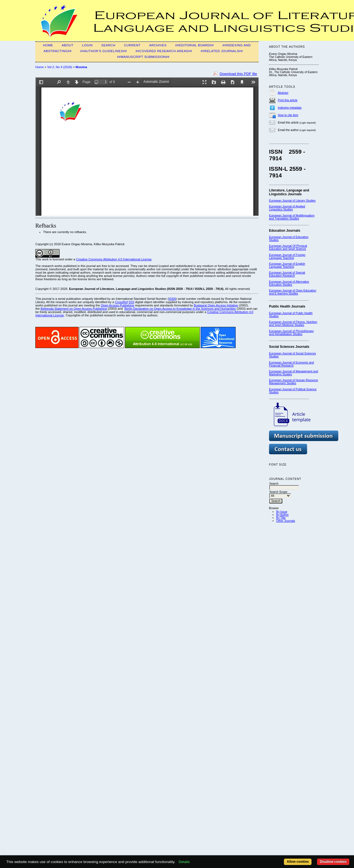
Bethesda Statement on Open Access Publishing (74, 309)
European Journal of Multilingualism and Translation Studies (292, 217)
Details (184, 862)
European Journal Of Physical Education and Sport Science (288, 247)
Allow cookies (298, 862)
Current (132, 45)
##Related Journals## (222, 51)
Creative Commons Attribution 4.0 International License (114, 259)
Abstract (283, 93)
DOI (131, 302)
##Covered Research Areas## (164, 51)
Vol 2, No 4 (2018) (60, 67)
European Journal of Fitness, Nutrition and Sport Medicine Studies (293, 324)
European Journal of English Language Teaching (287, 265)
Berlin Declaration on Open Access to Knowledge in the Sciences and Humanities (180, 309)
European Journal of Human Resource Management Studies (293, 382)
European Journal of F (283, 255)
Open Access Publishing (117, 305)
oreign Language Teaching (287, 257)
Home (48, 45)
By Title (281, 518)
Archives (158, 45)
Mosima (81, 67)
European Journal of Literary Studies (292, 201)
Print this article (288, 100)
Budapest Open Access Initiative (216, 305)
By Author (282, 515)
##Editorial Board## (195, 45)
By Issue (282, 512)
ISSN (172, 299)
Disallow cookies (333, 862)
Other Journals (286, 521)
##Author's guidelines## (104, 51)
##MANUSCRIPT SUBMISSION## (143, 57)
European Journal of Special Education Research (287, 274)
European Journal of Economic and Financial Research (291, 364)
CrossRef (122, 302)
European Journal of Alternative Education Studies (289, 283)
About (68, 45)
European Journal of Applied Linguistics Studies (287, 208)
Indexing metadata (290, 108)
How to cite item (288, 115)
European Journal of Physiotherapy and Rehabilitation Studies (291, 333)
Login (87, 45)
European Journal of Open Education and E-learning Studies (293, 292)
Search (108, 45)
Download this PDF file (238, 74)
